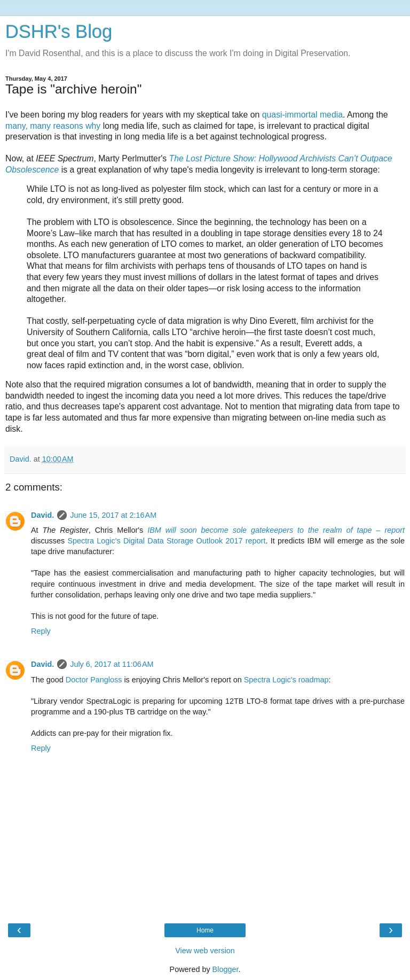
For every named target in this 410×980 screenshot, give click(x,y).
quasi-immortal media (302, 115)
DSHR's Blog (59, 32)
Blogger (226, 969)
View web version (205, 951)
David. (42, 515)
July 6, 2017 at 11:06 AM (112, 664)
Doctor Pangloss (94, 680)
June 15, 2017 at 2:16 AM (113, 515)
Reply (41, 631)
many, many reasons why (53, 126)
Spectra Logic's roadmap (286, 680)
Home (205, 930)
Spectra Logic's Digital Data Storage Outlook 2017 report (166, 541)
